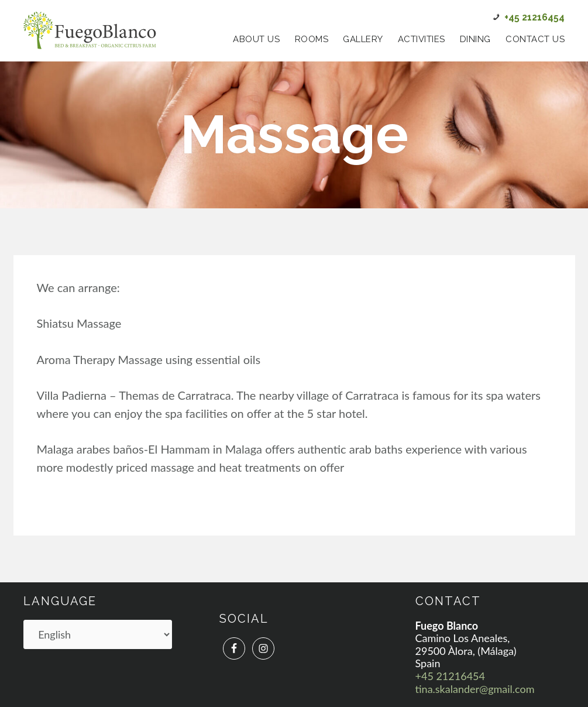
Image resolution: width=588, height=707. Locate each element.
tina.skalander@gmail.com (475, 689)
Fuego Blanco (90, 30)
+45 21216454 (450, 676)
